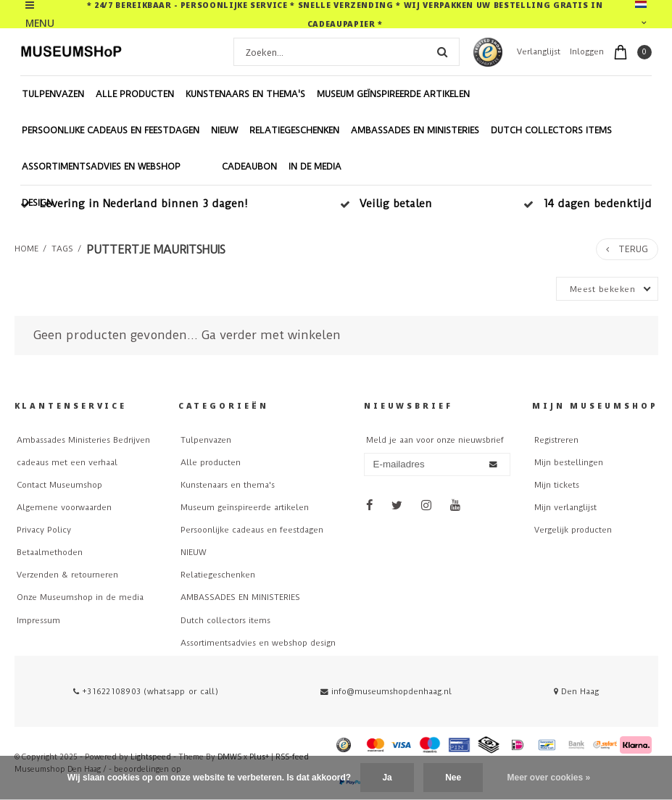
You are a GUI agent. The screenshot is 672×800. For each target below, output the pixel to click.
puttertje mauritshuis (156, 250)
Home (26, 249)
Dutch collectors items (551, 130)
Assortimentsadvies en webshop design (101, 185)
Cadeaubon (249, 167)
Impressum (38, 621)
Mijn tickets (557, 485)
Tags (62, 249)
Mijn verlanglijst (565, 508)
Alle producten (135, 94)
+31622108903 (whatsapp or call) (146, 692)
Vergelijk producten (573, 530)
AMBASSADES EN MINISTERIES (415, 130)
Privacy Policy (44, 530)
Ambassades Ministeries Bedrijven (83, 440)
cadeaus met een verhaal (67, 463)
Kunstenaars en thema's (245, 94)
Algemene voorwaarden (64, 508)
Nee (453, 778)
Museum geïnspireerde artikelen (393, 94)
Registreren (556, 440)
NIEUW (224, 130)
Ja (387, 778)
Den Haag (576, 692)
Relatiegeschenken (294, 130)
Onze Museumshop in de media (80, 597)
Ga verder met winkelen (271, 335)
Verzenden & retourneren (67, 575)
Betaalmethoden (50, 553)
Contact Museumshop (59, 485)
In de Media (315, 167)
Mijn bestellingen (569, 463)
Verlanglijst (539, 52)
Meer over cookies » (549, 778)
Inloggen (587, 52)
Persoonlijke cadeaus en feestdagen (111, 130)
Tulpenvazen (53, 94)
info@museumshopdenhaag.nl (386, 692)
